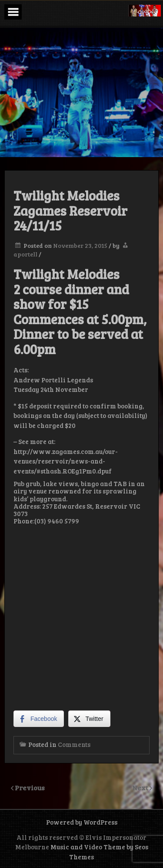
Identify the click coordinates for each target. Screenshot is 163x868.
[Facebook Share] (39, 719)
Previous (30, 787)
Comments (74, 744)
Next (141, 787)
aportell (25, 254)
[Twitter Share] (89, 719)
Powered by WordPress (82, 822)
